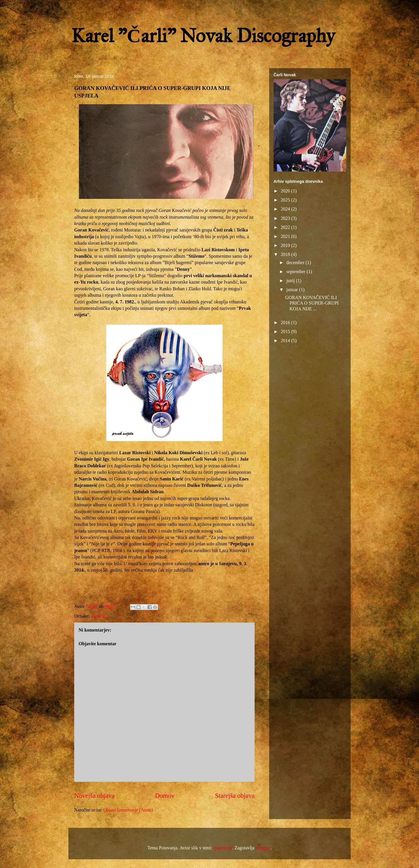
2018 (286, 254)
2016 (286, 322)
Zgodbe (98, 616)
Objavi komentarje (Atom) (128, 810)
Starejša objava (235, 796)
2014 (286, 341)
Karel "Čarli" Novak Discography (203, 36)
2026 (286, 191)
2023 (286, 218)
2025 (286, 200)
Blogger (263, 848)
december (296, 262)
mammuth (223, 848)
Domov (165, 796)
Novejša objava (94, 796)
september (297, 272)
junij (291, 281)
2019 (286, 245)
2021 (286, 236)
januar (293, 290)
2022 (286, 227)
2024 (286, 209)
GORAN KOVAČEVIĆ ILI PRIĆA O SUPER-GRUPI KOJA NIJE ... (312, 303)
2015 (286, 332)
